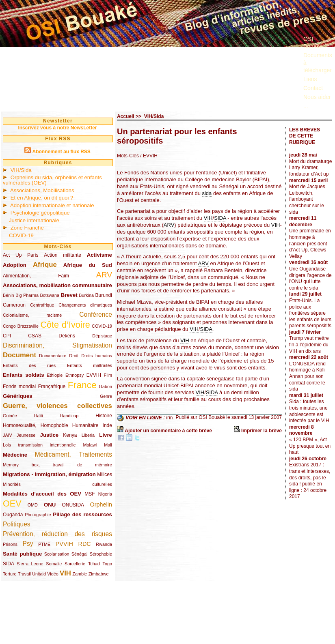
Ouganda (13, 515)
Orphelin (101, 504)
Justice (49, 435)
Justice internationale (34, 220)
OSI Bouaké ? (315, 43)
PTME (44, 544)
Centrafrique (42, 305)
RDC (85, 544)
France (82, 385)
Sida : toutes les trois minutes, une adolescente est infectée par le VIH (309, 411)
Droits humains (97, 356)
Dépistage (102, 336)
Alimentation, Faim (36, 276)
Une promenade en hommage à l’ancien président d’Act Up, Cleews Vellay (310, 243)
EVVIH (94, 375)
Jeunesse (26, 435)
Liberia (88, 435)
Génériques (18, 396)
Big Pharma (27, 295)
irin (169, 418)
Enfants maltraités (90, 365)
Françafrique (52, 386)
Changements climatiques (85, 305)
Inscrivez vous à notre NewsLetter (57, 128)
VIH (65, 573)
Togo (107, 564)
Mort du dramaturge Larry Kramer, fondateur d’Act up (310, 168)
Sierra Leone (30, 564)
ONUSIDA (73, 505)
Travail (24, 574)
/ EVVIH (149, 156)
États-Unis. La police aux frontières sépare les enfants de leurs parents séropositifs (310, 313)
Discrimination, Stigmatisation (57, 345)
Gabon (106, 386)
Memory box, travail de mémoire (57, 465)
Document (19, 355)
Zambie (80, 574)
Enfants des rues (29, 365)
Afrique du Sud (88, 265)
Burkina (86, 295)
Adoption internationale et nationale (52, 205)
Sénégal (80, 554)
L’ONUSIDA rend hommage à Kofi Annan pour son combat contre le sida (307, 376)
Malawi (90, 445)
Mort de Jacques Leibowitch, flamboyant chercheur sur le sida (307, 199)
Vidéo (53, 574)
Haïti (39, 416)
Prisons (10, 544)
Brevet (69, 295)
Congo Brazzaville (21, 326)
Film (108, 375)
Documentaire (53, 356)
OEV (12, 503)
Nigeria (105, 494)
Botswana (50, 295)
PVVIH (64, 544)
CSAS (35, 336)
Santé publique (22, 554)
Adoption (15, 265)
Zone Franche (27, 228)
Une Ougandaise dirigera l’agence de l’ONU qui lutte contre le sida (310, 278)
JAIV (8, 435)
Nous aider (317, 97)
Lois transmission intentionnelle (39, 445)
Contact (313, 88)
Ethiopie (55, 375)
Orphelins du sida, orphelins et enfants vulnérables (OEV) (52, 180)
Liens (310, 79)
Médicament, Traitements (73, 454)
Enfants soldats (24, 375)
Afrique (45, 265)
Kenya (70, 435)
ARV (104, 275)
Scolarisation (57, 554)
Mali (108, 445)
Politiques (17, 524)
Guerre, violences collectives (57, 406)
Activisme (99, 255)
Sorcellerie (75, 564)
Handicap (69, 416)
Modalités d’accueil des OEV (42, 494)
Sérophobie (101, 554)
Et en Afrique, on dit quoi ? (42, 198)
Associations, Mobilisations (42, 190)
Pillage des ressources (82, 514)
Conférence (96, 314)
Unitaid (39, 574)
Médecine (15, 455)
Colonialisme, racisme (32, 315)
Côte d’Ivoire (65, 325)
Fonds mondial (19, 386)
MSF (90, 494)
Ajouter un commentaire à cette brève (168, 431)
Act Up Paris (21, 255)
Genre (106, 396)
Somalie (54, 564)
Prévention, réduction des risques (57, 534)
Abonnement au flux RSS (61, 152)
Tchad (94, 564)
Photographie (38, 515)
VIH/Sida (21, 170)
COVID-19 (21, 235)
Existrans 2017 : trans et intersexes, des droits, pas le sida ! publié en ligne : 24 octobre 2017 (310, 481)
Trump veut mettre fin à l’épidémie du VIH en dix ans (309, 345)
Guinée (10, 416)
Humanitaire (85, 425)
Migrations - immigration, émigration (49, 474)
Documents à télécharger (318, 62)
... (306, 106)
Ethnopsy (75, 375)
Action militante (63, 255)
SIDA (8, 564)
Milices (105, 474)
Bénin (9, 295)
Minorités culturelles (57, 484)
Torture (10, 574)
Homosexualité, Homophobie (36, 425)
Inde (107, 425)
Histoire (104, 416)
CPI (7, 336)
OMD (33, 505)
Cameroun (14, 305)
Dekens (67, 336)
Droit (74, 356)
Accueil (126, 116)
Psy (28, 544)
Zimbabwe (99, 574)
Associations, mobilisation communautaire (57, 285)
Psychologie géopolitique (40, 213)
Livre (106, 435)
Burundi (104, 295)
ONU (50, 505)
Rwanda (104, 544)
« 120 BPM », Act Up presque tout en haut (310, 446)
